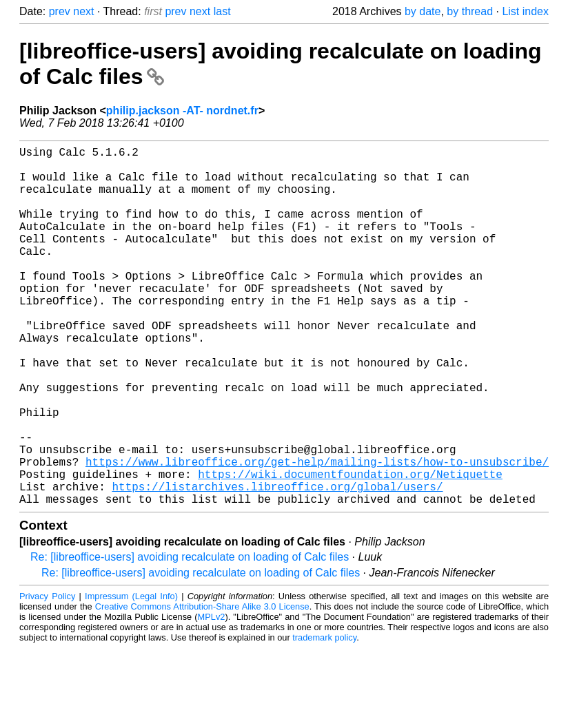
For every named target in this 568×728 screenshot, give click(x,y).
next (83, 11)
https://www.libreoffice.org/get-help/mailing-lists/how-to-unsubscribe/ (317, 533)
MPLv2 (212, 697)
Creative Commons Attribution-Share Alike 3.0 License (202, 686)
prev (60, 11)
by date (423, 11)
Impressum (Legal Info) (131, 676)
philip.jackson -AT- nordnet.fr (182, 111)
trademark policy (324, 717)
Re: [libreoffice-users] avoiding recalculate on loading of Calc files (190, 637)
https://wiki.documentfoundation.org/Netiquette (350, 548)
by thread (470, 11)
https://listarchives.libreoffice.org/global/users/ (277, 563)
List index (525, 11)
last (222, 11)
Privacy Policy (47, 676)
